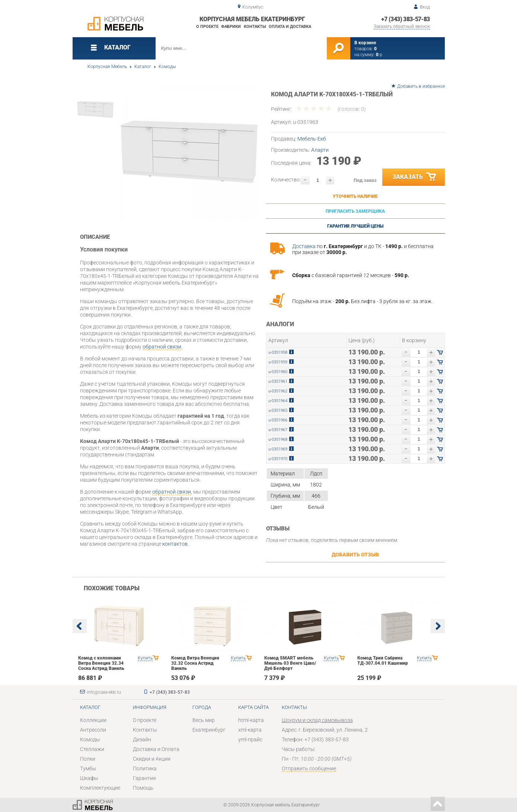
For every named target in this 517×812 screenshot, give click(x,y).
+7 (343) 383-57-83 (405, 19)
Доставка (304, 246)
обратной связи (162, 347)
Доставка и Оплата (156, 749)
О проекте (207, 27)
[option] (189, 152)
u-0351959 (278, 362)
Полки (88, 759)
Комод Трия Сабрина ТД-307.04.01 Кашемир (383, 661)
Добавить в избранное (421, 86)
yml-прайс (250, 739)
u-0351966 (278, 420)
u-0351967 (278, 430)
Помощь (143, 788)
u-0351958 (278, 352)
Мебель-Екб (312, 139)
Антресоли (93, 730)
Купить (145, 658)
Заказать (415, 177)
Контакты (255, 27)
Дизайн (142, 739)
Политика (145, 768)
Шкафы (89, 778)
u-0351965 (278, 410)
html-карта (251, 720)
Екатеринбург (209, 730)
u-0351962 (278, 391)
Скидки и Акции (152, 759)
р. (380, 55)
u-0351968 (278, 439)
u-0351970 (278, 459)
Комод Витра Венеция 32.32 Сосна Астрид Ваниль (195, 663)
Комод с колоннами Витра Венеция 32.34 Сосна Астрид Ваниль (101, 663)
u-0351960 (278, 372)
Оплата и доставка (290, 27)
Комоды (167, 67)
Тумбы (88, 768)
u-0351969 (278, 449)
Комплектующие (100, 788)
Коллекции (93, 720)
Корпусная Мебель (107, 67)
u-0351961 (278, 381)
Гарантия (144, 778)
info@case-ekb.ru (104, 692)
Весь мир (204, 720)
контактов (175, 544)
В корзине (365, 43)
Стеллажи (92, 749)
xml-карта (250, 730)
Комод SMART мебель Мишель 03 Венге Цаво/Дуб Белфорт (290, 663)
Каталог (143, 67)
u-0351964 (278, 401)
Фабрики (231, 27)
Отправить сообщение (309, 768)
